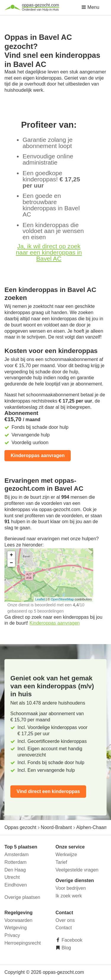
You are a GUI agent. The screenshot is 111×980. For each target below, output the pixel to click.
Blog (66, 948)
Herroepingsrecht (23, 943)
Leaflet (40, 599)
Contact (64, 928)
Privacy (12, 935)
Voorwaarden (18, 920)
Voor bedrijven (71, 888)
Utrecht (12, 877)
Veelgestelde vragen (77, 870)
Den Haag (15, 870)
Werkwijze (66, 855)
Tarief (61, 862)
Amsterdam (17, 855)
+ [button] (11, 555)
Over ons (65, 920)
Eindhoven (16, 885)
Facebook (71, 940)
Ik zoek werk (69, 896)
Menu (90, 7)
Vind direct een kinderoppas (48, 791)
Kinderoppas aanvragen (38, 455)
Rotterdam (16, 862)
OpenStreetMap (62, 599)
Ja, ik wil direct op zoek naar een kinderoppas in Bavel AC (49, 252)
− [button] (11, 563)
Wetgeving (16, 928)
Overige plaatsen (22, 897)
